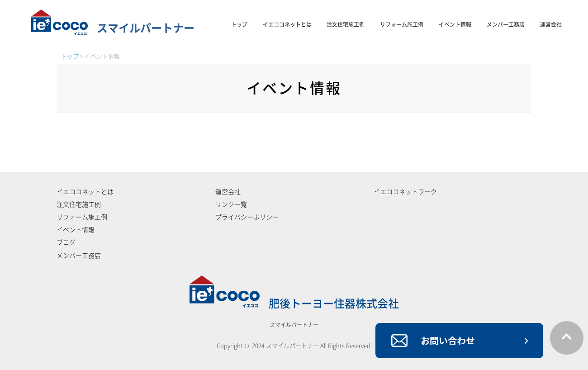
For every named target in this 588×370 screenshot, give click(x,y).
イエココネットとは (287, 24)
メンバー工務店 (506, 24)
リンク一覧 (231, 204)
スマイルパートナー (113, 28)
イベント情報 (455, 24)
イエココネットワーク (405, 192)
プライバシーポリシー (247, 217)
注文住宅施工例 (346, 24)
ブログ (66, 242)
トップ (239, 24)
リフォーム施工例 (402, 24)
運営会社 (551, 24)
